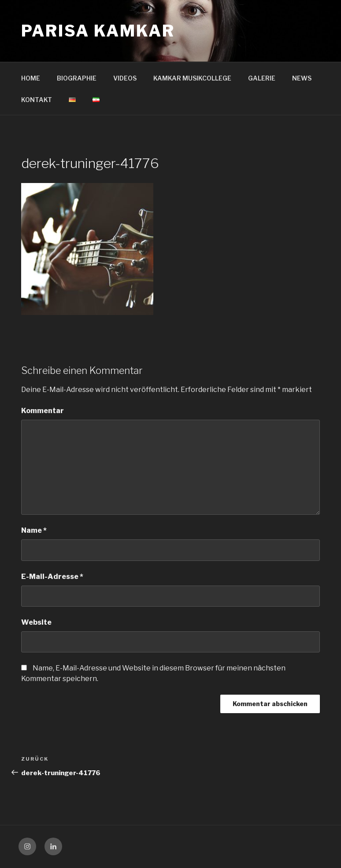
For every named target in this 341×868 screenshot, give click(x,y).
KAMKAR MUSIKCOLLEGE (192, 78)
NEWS (302, 78)
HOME (31, 78)
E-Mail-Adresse (52, 577)
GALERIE (262, 78)
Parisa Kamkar (98, 31)
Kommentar (43, 411)
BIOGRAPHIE (77, 78)
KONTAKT (37, 100)
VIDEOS (125, 78)
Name (34, 530)
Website (36, 622)
